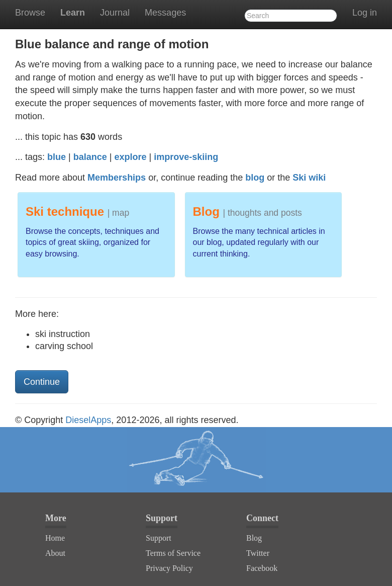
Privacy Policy (169, 568)
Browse (30, 13)
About (55, 553)
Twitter (258, 553)
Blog (254, 538)
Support (159, 538)
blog (255, 178)
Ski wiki (309, 178)
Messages (165, 13)
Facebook (262, 568)
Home (55, 538)
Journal (115, 13)
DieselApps (88, 420)
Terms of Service (173, 553)
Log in (365, 13)
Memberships (117, 178)
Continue (42, 382)
